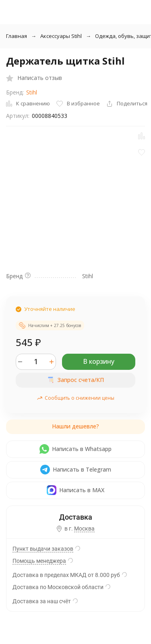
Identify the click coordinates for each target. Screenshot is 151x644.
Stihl (32, 92)
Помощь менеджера (39, 561)
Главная (17, 36)
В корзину (99, 361)
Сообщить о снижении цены (75, 398)
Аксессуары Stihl (61, 36)
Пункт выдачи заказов (43, 549)
